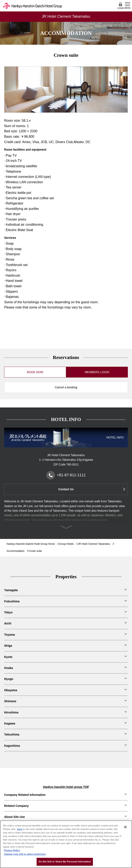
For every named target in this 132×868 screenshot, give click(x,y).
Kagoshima (12, 746)
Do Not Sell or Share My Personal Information (65, 862)
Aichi (8, 623)
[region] (66, 844)
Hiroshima (11, 712)
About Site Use (15, 817)
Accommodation (16, 551)
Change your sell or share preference (25, 854)
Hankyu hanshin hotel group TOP (66, 787)
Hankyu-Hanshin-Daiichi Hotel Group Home (31, 544)
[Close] (125, 827)
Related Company (16, 806)
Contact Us (66, 489)
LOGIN (121, 6)
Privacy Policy (12, 850)
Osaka (9, 668)
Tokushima (12, 734)
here (20, 829)
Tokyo (8, 612)
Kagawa (10, 723)
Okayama (11, 690)
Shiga (8, 646)
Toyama (10, 635)
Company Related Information (25, 795)
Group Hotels (66, 544)
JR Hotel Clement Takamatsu (94, 544)
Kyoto (8, 657)
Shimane (10, 701)
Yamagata (11, 590)
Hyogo (9, 679)
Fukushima (12, 601)
